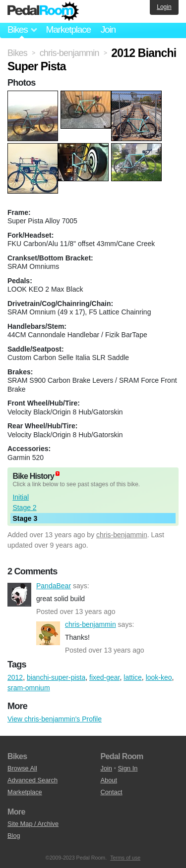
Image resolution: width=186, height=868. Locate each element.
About (109, 780)
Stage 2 (24, 508)
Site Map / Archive (33, 824)
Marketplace (68, 29)
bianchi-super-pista (56, 677)
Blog (14, 836)
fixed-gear (104, 677)
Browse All (22, 768)
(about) (58, 474)
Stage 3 (25, 518)
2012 (15, 677)
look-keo (159, 677)
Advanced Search (32, 780)
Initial (21, 497)
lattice (133, 677)
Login (164, 7)
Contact (112, 792)
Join (108, 29)
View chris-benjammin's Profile (55, 719)
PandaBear (19, 595)
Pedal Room (43, 11)
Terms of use (125, 858)
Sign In (128, 768)
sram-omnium (29, 688)
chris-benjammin (122, 535)
